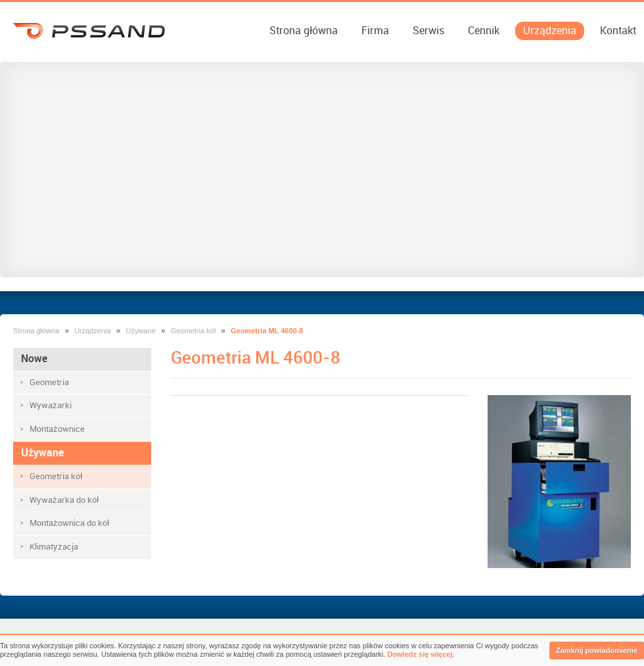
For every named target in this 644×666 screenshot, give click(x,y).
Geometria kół (193, 331)
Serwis (428, 31)
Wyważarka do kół (64, 500)
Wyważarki (51, 405)
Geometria (49, 382)
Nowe (34, 359)
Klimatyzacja (54, 547)
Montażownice (57, 429)
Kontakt (618, 31)
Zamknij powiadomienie (597, 650)
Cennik (484, 31)
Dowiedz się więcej (420, 654)
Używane (141, 331)
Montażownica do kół (70, 523)
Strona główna (304, 31)
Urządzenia (550, 31)
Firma (375, 31)
